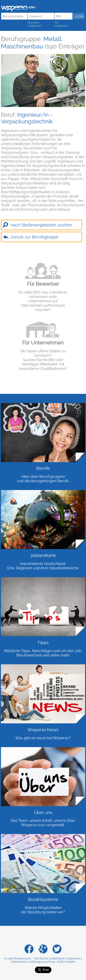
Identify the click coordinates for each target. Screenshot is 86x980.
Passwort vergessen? (35, 24)
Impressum (74, 959)
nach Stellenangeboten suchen (41, 225)
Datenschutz (19, 962)
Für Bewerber (43, 284)
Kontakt (70, 962)
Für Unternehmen (43, 343)
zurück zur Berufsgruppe (35, 237)
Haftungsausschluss (42, 962)
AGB (60, 962)
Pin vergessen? (62, 24)
